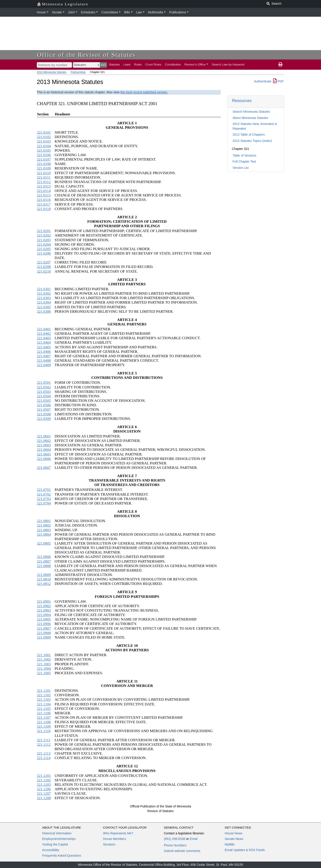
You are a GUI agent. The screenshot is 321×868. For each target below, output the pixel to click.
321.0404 (44, 342)
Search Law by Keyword (228, 64)
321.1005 (44, 673)
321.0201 (44, 231)
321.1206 (44, 789)
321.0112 (44, 182)
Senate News (234, 839)
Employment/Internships (59, 839)
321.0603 (44, 445)
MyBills (230, 844)
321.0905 (44, 619)
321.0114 (44, 191)
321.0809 (44, 575)
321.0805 (44, 543)
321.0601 (44, 436)
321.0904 (44, 615)
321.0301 (44, 289)
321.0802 (44, 525)
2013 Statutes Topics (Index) (252, 141)
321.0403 (44, 338)
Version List (241, 168)
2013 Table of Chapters (249, 135)
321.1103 (44, 700)
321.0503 (44, 392)
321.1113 (44, 753)
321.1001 (44, 655)
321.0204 (44, 244)
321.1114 (44, 758)
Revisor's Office (195, 64)
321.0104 (44, 146)
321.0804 (44, 534)
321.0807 (44, 561)
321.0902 (44, 606)
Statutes (114, 64)
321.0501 (44, 383)
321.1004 (44, 669)
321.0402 (44, 334)
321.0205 (44, 249)
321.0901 (44, 601)
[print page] (280, 65)
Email (194, 839)
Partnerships (78, 72)
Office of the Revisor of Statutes (86, 55)
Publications (178, 12)
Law (139, 12)
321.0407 (44, 356)
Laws (127, 64)
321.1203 (44, 785)
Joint (71, 12)
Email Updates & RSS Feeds (245, 850)
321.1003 (44, 664)
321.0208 (44, 267)
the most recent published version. (144, 92)
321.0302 (44, 293)
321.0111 (44, 177)
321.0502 (44, 387)
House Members (114, 839)
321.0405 (44, 347)
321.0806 (44, 557)
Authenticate (263, 81)
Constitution (173, 64)
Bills (127, 12)
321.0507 (44, 409)
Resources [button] (242, 101)
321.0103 (44, 141)
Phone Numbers (175, 845)
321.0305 (44, 307)
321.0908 (44, 633)
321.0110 (44, 173)
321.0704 (44, 503)
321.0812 (44, 584)
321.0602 (44, 441)
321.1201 (44, 776)
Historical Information (57, 833)
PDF (278, 81)
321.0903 (44, 610)
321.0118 (44, 209)
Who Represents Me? (118, 833)
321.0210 (44, 271)
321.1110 (44, 731)
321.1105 (44, 709)
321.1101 (44, 691)
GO (103, 65)
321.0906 (44, 624)
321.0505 (44, 401)
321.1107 (44, 718)
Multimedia (156, 12)
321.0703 (44, 499)
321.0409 (44, 365)
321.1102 (44, 695)
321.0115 (44, 195)
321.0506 (44, 405)
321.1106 (44, 713)
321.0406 (44, 352)
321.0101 (44, 132)
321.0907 (44, 628)
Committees (110, 12)
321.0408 (44, 360)
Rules (138, 64)
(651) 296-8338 (175, 839)
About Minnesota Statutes (250, 118)
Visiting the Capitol (55, 844)
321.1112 (44, 744)
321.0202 (44, 235)
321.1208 (44, 798)
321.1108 (44, 722)
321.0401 (44, 329)
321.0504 (44, 396)
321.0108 (44, 164)
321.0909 (44, 637)
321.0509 (44, 419)
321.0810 (44, 579)
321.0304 (44, 302)
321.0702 (44, 494)
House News (234, 833)
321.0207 (44, 262)
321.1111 (44, 740)
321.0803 (44, 530)
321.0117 (44, 204)
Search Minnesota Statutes (251, 112)
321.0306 (44, 311)
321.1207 (44, 793)
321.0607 (44, 468)
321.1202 (44, 780)
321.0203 (44, 240)
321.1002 (44, 659)
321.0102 (44, 137)
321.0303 (44, 298)
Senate (57, 12)
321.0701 (44, 490)
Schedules (88, 12)
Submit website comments (182, 851)
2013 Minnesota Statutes (52, 72)
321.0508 (44, 414)
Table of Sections (244, 155)
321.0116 (44, 200)
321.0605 (44, 454)
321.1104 (44, 704)
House (41, 12)
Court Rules (153, 64)
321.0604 (44, 450)
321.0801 (44, 521)
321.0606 (44, 459)
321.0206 (44, 253)
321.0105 (44, 150)
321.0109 (44, 168)
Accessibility (51, 850)
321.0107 (44, 159)
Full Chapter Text (244, 161)
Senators (109, 844)
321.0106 (44, 155)
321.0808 (44, 566)
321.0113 (44, 186)
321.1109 (44, 726)
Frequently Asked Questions (62, 856)
